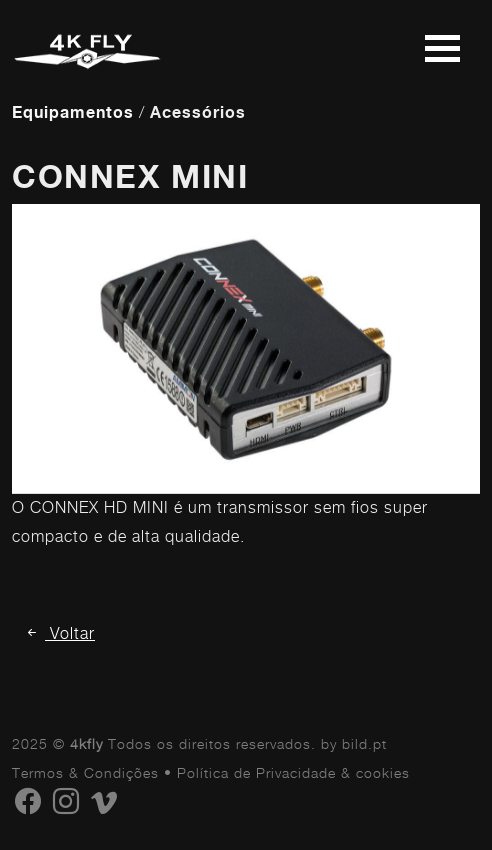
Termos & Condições (85, 772)
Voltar (59, 633)
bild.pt (364, 743)
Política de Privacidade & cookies (293, 772)
